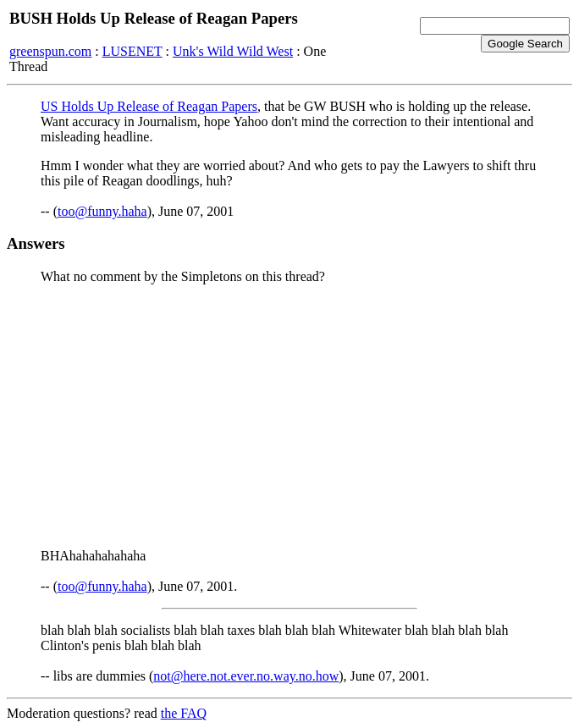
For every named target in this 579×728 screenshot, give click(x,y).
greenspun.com (50, 51)
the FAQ (184, 713)
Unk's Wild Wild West (233, 51)
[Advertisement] (289, 416)
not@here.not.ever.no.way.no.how (246, 676)
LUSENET (132, 51)
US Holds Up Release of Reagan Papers (149, 106)
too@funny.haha (102, 211)
